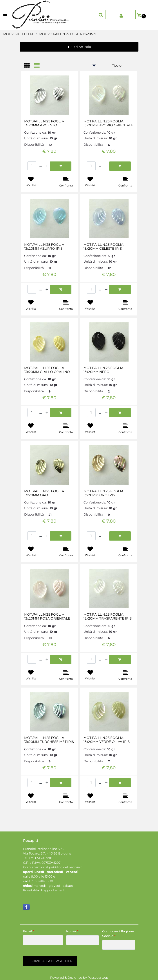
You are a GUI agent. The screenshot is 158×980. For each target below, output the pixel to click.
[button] (50, 961)
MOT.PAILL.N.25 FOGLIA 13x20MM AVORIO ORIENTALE (108, 123)
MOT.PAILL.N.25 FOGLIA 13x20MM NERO (104, 370)
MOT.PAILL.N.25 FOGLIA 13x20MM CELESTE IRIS (104, 247)
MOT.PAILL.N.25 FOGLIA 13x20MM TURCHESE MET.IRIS (49, 740)
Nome (72, 931)
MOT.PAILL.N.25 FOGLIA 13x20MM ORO (44, 493)
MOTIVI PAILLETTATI (19, 34)
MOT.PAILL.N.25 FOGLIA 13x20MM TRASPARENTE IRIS (108, 616)
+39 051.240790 (40, 858)
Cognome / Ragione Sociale (118, 934)
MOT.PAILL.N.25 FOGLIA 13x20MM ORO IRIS (104, 493)
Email (29, 931)
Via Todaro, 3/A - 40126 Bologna (47, 853)
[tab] (29, 66)
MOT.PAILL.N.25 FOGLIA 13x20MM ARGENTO (44, 123)
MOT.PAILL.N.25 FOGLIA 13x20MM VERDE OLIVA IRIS (107, 740)
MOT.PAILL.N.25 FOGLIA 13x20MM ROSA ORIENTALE (47, 616)
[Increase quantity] (47, 166)
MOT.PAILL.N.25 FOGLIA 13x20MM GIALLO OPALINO (47, 370)
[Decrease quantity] (41, 166)
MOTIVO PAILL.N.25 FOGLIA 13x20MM (68, 34)
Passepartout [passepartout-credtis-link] (98, 978)
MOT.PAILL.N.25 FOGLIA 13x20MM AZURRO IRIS (44, 247)
